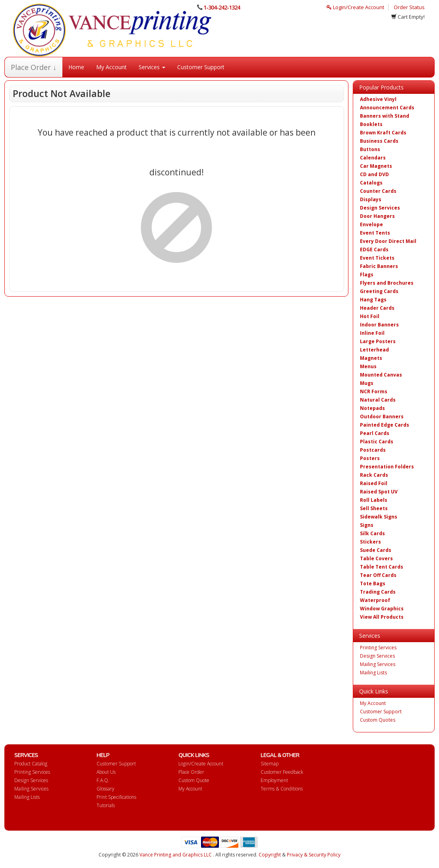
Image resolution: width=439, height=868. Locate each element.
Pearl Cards (375, 433)
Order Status (409, 7)
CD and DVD (374, 174)
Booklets (371, 124)
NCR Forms (374, 391)
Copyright (270, 855)
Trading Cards (378, 592)
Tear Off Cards (378, 575)
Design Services (380, 208)
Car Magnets (376, 166)
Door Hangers (377, 216)
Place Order (191, 772)
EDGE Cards (374, 250)
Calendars (373, 158)
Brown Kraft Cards (383, 133)
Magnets (371, 358)
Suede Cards (376, 550)
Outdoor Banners (382, 417)
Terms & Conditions (282, 789)
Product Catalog (31, 764)
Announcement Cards (387, 108)
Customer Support (201, 67)
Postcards (373, 450)
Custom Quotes (378, 720)
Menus (368, 366)
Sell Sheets (374, 508)
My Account (111, 67)
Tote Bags (373, 584)
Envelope (371, 224)
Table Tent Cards (382, 567)
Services (152, 67)
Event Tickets (377, 258)
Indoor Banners (379, 325)
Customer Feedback (282, 772)
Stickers (370, 542)
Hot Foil (370, 316)
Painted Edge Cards (385, 425)
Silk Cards (372, 533)
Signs (367, 525)
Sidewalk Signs (379, 517)
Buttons (370, 149)
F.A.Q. (103, 780)
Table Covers (376, 558)
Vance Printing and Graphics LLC (176, 855)
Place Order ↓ (34, 67)
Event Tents (375, 233)
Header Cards (377, 308)
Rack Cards (374, 475)
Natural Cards (378, 400)
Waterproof (375, 600)
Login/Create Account (355, 7)
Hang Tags (373, 300)
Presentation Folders (387, 467)
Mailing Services (378, 664)
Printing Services (378, 648)
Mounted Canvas (381, 375)
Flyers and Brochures (387, 283)
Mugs (367, 383)
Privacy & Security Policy (314, 855)
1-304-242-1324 (222, 7)
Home (76, 67)
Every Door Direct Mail (388, 241)
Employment (274, 780)
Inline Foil (372, 333)
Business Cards (379, 141)
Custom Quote (194, 780)
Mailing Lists (373, 673)
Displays (371, 199)
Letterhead (374, 350)
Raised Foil (374, 483)
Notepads (372, 408)
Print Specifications (116, 797)
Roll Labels (374, 500)
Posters (370, 458)
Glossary (105, 789)
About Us (106, 772)
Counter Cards (378, 191)
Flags (367, 275)
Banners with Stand (385, 116)
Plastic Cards (377, 442)
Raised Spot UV (379, 492)
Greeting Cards (379, 291)
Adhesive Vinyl (378, 99)
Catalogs (371, 183)
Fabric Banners (379, 266)
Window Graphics (382, 609)
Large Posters (378, 341)
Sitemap (270, 764)
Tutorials (106, 805)
